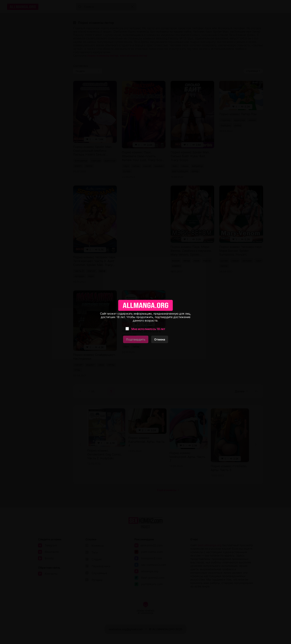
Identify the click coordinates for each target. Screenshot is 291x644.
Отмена (160, 339)
